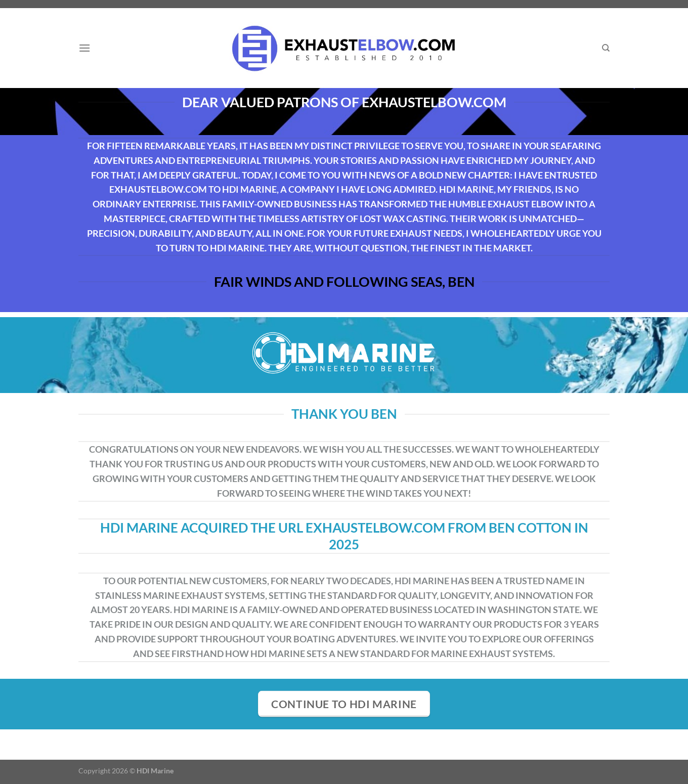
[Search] (606, 48)
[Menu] (84, 48)
